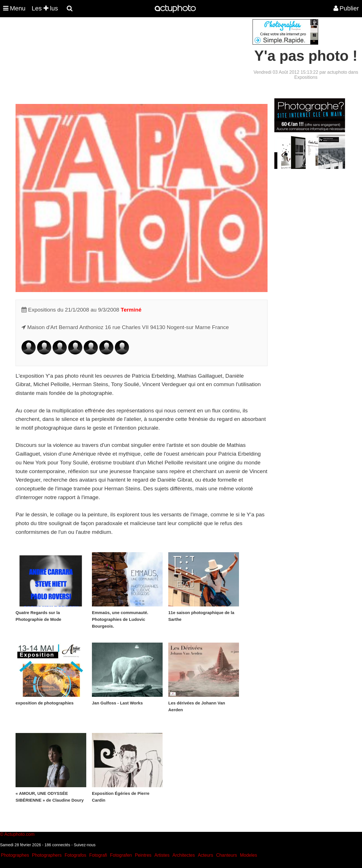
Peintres (143, 855)
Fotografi (98, 855)
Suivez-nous (85, 845)
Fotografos (76, 855)
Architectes (184, 855)
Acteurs (205, 855)
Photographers (47, 855)
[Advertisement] (147, 59)
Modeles (248, 855)
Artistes (162, 855)
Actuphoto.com (19, 834)
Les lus (45, 8)
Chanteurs (227, 855)
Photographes (15, 855)
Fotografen (121, 855)
